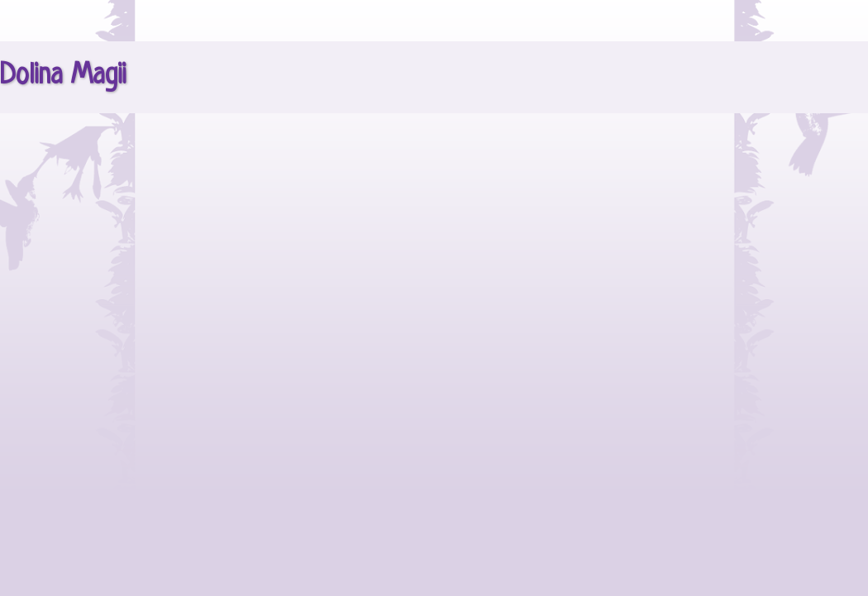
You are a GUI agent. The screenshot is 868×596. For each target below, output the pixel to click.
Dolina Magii (63, 76)
